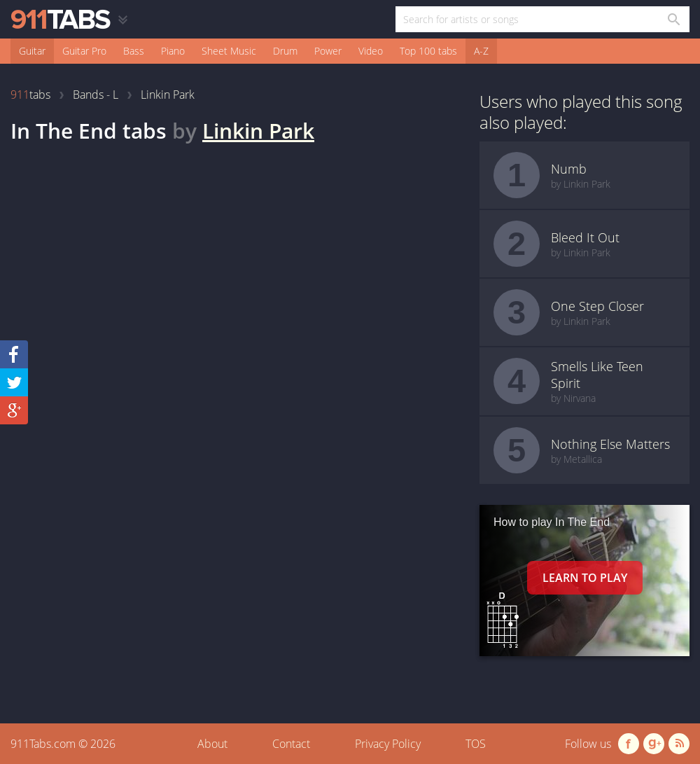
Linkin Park (258, 131)
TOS (476, 744)
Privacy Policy (388, 744)
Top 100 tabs (428, 51)
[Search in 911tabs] (673, 19)
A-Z (481, 51)
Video (371, 51)
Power (328, 51)
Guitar (32, 51)
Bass (134, 51)
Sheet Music (229, 51)
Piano (173, 51)
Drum (285, 51)
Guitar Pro (84, 51)
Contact (291, 744)
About (212, 744)
